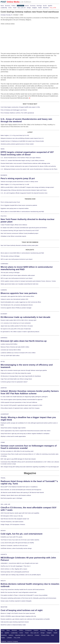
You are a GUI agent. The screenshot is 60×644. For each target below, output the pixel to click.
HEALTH (3, 581)
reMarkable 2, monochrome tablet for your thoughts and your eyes (19, 563)
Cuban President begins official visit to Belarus (14, 225)
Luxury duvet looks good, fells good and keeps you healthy (17, 543)
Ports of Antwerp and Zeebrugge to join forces (14, 110)
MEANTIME (4, 607)
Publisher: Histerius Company (10, 641)
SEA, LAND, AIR (5, 504)
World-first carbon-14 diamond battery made (13, 625)
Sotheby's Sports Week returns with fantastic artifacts (16, 495)
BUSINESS (4, 175)
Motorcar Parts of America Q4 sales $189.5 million (15, 347)
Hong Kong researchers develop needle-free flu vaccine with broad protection (23, 590)
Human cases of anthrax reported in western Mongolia (16, 601)
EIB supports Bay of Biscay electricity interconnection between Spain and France (24, 190)
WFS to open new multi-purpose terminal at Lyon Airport (17, 259)
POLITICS (4, 216)
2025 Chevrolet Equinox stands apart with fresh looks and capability (20, 513)
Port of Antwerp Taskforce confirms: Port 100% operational (17, 113)
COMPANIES (4, 264)
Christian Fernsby (6, 15)
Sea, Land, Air (22, 8)
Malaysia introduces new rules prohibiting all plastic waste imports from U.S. (22, 138)
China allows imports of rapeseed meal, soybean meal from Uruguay (20, 408)
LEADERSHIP (5, 414)
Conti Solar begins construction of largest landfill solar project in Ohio (20, 107)
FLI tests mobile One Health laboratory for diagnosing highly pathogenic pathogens (24, 397)
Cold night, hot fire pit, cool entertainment (22, 534)
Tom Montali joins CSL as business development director (17, 305)
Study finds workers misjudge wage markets (13, 428)
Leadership (4, 8)
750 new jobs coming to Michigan (10, 256)
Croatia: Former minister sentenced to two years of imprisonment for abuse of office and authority (28, 166)
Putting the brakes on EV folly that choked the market (16, 373)
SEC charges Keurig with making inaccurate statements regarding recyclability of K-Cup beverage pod (30, 467)
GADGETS (4, 554)
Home (3, 630)
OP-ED (3, 362)
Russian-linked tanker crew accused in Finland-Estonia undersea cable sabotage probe (25, 163)
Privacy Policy (45, 635)
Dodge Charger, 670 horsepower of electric (13, 524)
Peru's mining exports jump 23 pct (18, 178)
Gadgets (34, 8)
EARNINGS (4, 338)
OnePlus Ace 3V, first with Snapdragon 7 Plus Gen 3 (16, 566)
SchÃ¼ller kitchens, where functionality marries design (16, 548)
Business (8, 6)
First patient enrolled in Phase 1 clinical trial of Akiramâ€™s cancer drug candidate (24, 595)
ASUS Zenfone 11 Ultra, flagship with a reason (14, 569)
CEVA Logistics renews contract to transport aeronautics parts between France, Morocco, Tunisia (28, 281)
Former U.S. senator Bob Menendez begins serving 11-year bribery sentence (22, 161)
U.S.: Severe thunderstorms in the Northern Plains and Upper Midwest (21, 158)
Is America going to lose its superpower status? (14, 382)
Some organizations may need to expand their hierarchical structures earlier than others (26, 431)
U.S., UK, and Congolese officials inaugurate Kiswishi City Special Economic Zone (24, 193)
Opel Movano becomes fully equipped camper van (15, 519)
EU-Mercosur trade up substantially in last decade (26, 317)
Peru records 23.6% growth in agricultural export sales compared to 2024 (21, 405)
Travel (15, 8)
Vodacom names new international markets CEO (14, 299)
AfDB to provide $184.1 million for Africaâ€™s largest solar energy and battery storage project (27, 187)
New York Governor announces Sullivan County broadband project (19, 233)
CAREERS (4, 290)
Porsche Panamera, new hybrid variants (12, 522)
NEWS (3, 149)
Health (40, 8)
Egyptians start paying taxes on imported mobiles (15, 208)
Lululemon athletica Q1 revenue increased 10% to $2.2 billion (18, 353)
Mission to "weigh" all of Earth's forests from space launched (18, 613)
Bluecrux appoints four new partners (19, 293)
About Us (30, 635)
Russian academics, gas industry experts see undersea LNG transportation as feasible (25, 619)
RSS (53, 635)
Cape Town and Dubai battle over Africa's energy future (16, 379)
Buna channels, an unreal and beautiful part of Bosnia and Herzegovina (21, 490)
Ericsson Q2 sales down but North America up (24, 341)
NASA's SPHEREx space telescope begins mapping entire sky (18, 616)
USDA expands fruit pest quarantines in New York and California (19, 402)
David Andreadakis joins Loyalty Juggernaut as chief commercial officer (21, 302)
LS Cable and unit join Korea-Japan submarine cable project (18, 275)
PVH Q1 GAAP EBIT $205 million (10, 356)
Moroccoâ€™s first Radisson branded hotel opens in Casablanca (19, 487)
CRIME (3, 442)
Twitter (3, 638)
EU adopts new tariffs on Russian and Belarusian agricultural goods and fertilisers (24, 228)
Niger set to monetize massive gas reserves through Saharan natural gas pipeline (24, 370)
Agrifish (50, 6)
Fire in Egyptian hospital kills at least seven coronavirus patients (19, 205)
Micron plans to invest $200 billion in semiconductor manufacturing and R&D (22, 212)
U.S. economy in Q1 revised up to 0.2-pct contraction (16, 323)
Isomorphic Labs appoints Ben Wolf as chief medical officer (17, 296)
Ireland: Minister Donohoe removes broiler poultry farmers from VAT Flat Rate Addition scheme (30, 392)
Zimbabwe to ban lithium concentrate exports (13, 236)
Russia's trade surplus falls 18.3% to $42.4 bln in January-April (18, 320)
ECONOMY (4, 314)
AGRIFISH (4, 388)
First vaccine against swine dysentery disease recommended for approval (21, 400)
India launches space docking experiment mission (15, 622)
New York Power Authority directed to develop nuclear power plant (19, 245)
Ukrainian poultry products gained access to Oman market (17, 144)
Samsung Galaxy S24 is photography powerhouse (15, 572)
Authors (11, 635)
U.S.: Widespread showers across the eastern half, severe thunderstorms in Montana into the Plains (29, 169)
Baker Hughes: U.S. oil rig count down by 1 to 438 (15, 184)
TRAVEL (3, 478)
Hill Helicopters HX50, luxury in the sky (12, 516)
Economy (33, 6)
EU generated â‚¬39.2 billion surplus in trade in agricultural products (20, 332)
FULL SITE (17, 638)
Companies (20, 6)
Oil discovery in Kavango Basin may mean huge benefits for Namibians (21, 376)
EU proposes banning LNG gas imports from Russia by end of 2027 (20, 230)
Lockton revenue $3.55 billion (9, 344)
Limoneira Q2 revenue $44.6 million (11, 350)
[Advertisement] (13, 35)
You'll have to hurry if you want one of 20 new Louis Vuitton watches (20, 540)
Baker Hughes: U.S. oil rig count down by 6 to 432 (15, 135)
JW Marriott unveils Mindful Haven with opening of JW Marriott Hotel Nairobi (22, 492)
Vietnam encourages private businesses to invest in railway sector (19, 182)
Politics (13, 6)
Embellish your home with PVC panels (11, 537)
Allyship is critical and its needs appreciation (13, 436)
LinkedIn (9, 638)
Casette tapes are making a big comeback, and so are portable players (21, 575)
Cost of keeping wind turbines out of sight (22, 610)
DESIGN (3, 531)
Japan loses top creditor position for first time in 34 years (17, 326)
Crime (10, 8)
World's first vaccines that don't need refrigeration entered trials (19, 592)
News (2, 6)
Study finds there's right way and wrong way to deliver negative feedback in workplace (25, 434)
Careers (27, 6)
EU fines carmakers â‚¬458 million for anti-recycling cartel (17, 451)
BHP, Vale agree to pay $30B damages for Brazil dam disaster (18, 459)
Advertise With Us (20, 635)
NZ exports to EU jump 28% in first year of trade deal (16, 329)
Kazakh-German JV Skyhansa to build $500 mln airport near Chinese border (22, 141)
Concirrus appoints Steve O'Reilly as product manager (16, 308)
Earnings (39, 6)
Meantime (46, 8)
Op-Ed (45, 6)
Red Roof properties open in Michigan (11, 498)
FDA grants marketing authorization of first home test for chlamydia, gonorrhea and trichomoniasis (28, 598)
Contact (37, 635)
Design (29, 8)
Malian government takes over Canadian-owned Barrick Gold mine (19, 284)
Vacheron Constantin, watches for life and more (14, 546)
